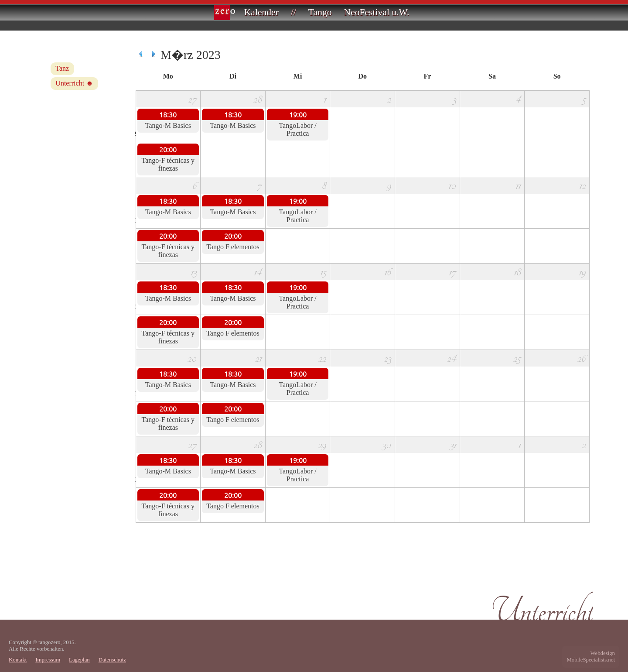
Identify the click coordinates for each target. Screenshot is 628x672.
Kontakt (18, 660)
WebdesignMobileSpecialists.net (591, 657)
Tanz (62, 68)
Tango (320, 12)
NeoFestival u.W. (377, 12)
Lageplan (79, 660)
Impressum (48, 660)
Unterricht (70, 83)
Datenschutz (112, 660)
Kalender (261, 12)
